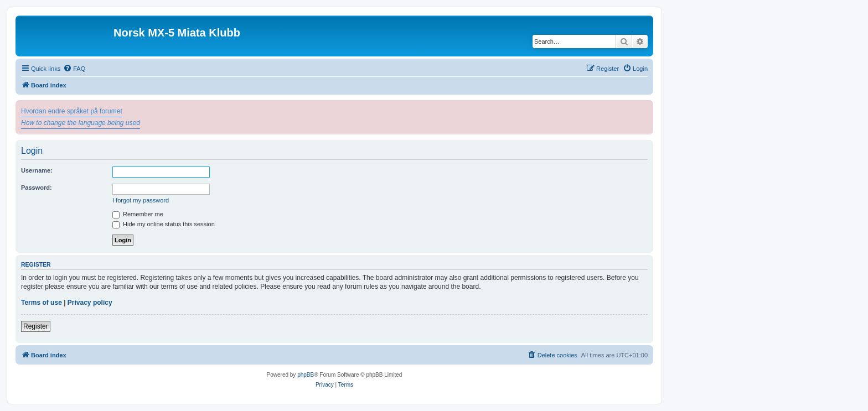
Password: (37, 188)
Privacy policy (90, 303)
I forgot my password (141, 200)
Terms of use (42, 303)
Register (36, 326)
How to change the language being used (81, 123)
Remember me (138, 214)
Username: (37, 170)
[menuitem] (74, 69)
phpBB (306, 375)
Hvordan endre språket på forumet (72, 111)
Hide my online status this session (164, 224)
